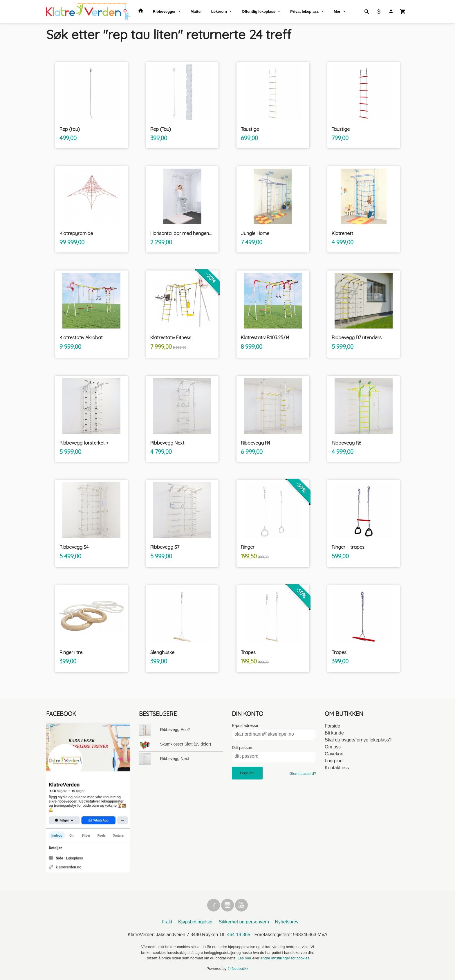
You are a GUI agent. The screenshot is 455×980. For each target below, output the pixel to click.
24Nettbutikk (238, 969)
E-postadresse (245, 725)
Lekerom (219, 11)
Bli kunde (334, 733)
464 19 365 (239, 935)
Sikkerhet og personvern (244, 922)
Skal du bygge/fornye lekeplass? (358, 740)
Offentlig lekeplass (259, 11)
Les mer (245, 958)
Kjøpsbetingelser (195, 922)
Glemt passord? (303, 774)
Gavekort (334, 754)
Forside (332, 726)
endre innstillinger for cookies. (286, 958)
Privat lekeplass (304, 11)
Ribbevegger (164, 11)
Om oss (333, 747)
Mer (337, 11)
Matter (196, 11)
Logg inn (334, 761)
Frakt (167, 922)
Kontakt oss (337, 768)
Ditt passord (243, 748)
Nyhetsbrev (287, 922)
